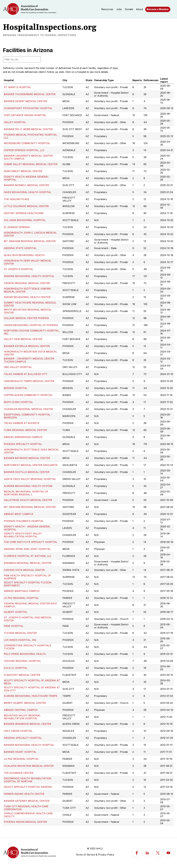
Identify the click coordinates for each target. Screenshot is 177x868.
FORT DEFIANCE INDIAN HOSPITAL (25, 115)
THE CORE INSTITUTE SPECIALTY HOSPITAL (31, 542)
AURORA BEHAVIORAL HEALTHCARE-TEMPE (31, 696)
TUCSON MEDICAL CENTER (20, 633)
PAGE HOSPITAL (14, 626)
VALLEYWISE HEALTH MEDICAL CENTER (28, 500)
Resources (107, 9)
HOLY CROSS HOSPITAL (18, 731)
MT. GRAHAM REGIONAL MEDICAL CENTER (30, 241)
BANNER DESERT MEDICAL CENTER (25, 101)
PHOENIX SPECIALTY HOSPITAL (23, 444)
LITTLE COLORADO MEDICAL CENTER (26, 206)
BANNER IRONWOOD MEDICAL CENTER (27, 724)
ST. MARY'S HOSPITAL (17, 87)
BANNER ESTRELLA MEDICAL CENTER (27, 346)
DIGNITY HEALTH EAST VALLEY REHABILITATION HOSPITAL (23, 535)
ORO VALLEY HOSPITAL (18, 367)
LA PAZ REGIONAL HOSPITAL (21, 598)
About (139, 9)
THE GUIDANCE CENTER (19, 773)
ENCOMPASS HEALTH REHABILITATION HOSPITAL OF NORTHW (28, 780)
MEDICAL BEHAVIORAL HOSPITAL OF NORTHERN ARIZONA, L (26, 493)
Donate (129, 9)
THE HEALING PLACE (16, 199)
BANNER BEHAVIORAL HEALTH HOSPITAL (29, 745)
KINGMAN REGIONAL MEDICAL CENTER (28, 563)
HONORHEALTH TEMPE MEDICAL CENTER (29, 381)
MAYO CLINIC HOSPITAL (18, 402)
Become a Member (158, 9)
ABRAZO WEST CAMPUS (19, 514)
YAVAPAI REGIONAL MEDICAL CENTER (27, 283)
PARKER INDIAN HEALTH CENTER (24, 794)
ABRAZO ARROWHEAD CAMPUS (23, 437)
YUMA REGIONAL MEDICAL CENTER (25, 430)
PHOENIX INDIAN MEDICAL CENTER (25, 822)
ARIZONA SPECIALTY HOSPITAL (23, 738)
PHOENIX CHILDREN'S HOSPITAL (24, 521)
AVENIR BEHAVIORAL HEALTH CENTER (27, 297)
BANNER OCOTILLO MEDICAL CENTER (27, 472)
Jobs (119, 9)
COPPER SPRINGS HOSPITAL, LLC (24, 150)
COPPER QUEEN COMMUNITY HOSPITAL (28, 395)
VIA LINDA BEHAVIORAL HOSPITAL (25, 220)
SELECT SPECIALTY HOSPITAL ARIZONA (28, 787)
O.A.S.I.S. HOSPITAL (16, 668)
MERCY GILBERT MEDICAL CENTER (25, 703)
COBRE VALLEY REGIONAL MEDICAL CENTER (31, 164)
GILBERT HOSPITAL (16, 612)
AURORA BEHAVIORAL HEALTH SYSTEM (28, 486)
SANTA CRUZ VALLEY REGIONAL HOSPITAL (30, 479)
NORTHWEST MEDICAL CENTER (23, 171)
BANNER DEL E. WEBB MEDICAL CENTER (28, 129)
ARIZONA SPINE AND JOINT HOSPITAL (27, 549)
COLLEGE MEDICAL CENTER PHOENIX (26, 318)
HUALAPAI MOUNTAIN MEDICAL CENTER (29, 766)
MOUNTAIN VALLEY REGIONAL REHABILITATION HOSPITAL (22, 717)
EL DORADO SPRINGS (17, 227)
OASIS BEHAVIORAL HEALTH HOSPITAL (28, 192)
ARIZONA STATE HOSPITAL (20, 248)
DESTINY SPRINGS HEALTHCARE (24, 213)
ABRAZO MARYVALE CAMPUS (22, 591)
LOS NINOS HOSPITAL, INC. (20, 640)
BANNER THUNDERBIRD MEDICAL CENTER (30, 94)
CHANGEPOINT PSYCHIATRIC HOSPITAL (28, 108)
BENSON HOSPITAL (16, 388)
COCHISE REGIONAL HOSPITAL (22, 661)
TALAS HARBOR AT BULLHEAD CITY (26, 374)
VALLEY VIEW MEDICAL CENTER (23, 339)
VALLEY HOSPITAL (15, 122)
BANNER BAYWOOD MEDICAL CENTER (27, 458)
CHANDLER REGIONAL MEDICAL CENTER (28, 409)
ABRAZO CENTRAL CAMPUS (21, 710)
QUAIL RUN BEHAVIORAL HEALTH (24, 255)
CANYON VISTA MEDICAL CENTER (24, 570)
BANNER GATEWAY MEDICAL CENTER (27, 801)
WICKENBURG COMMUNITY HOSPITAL (27, 143)
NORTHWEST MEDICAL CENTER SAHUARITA (31, 465)
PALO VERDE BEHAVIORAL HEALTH (25, 654)
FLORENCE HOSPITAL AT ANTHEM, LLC (28, 556)
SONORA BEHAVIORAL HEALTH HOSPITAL (29, 276)
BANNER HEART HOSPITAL (20, 752)
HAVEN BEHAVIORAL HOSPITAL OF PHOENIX (31, 325)
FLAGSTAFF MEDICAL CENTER (22, 675)
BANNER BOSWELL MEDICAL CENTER (26, 185)
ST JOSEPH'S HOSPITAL (19, 269)
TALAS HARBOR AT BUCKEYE (22, 423)
